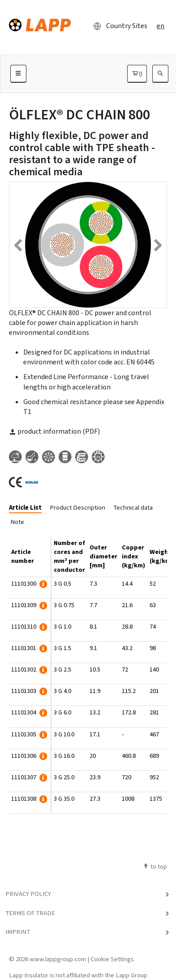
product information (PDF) (54, 431)
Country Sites (118, 26)
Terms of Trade (30, 913)
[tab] (29, 508)
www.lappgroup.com (58, 959)
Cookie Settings (112, 959)
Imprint (18, 932)
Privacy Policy (28, 894)
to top (155, 866)
